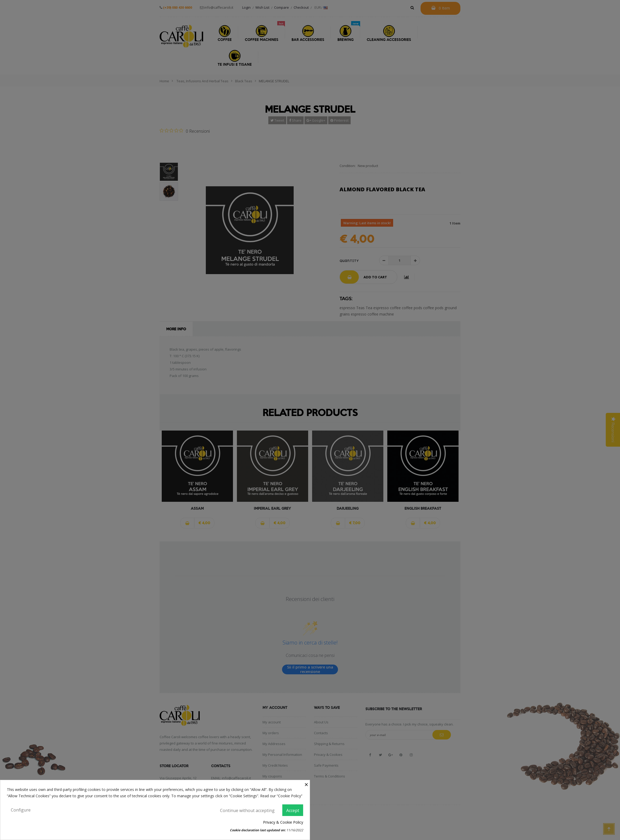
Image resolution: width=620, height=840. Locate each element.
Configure (21, 810)
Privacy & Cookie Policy (283, 822)
